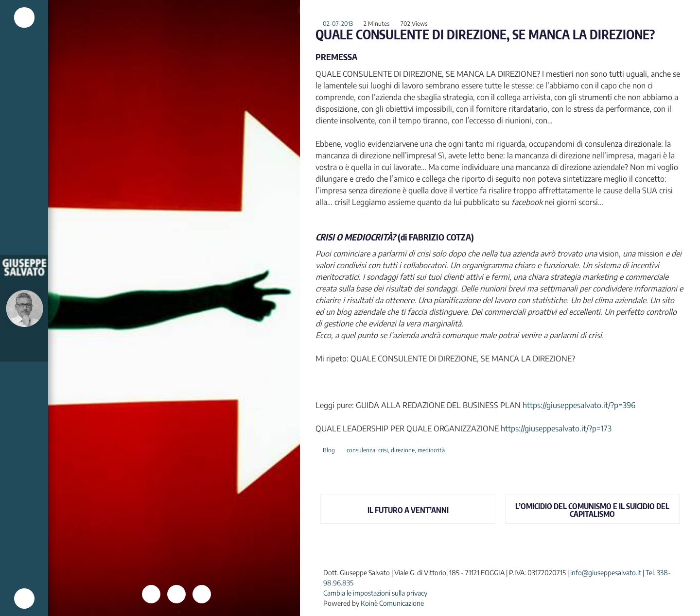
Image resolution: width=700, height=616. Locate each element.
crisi (383, 450)
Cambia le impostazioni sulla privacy (375, 593)
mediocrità (431, 450)
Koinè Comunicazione (392, 603)
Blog (329, 450)
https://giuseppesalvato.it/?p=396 (579, 405)
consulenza (361, 450)
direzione (403, 450)
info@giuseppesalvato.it (606, 573)
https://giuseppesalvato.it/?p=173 (556, 428)
